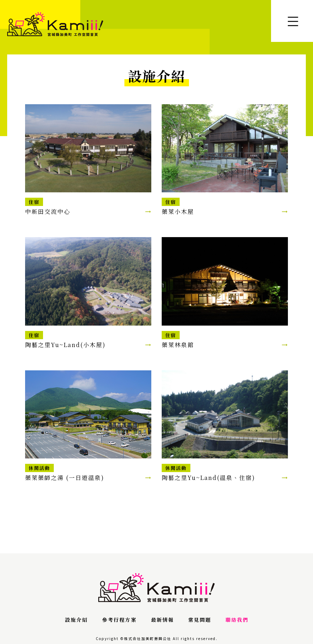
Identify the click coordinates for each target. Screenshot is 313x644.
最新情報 (162, 620)
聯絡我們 (237, 620)
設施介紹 (76, 620)
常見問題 (200, 620)
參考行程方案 (119, 620)
